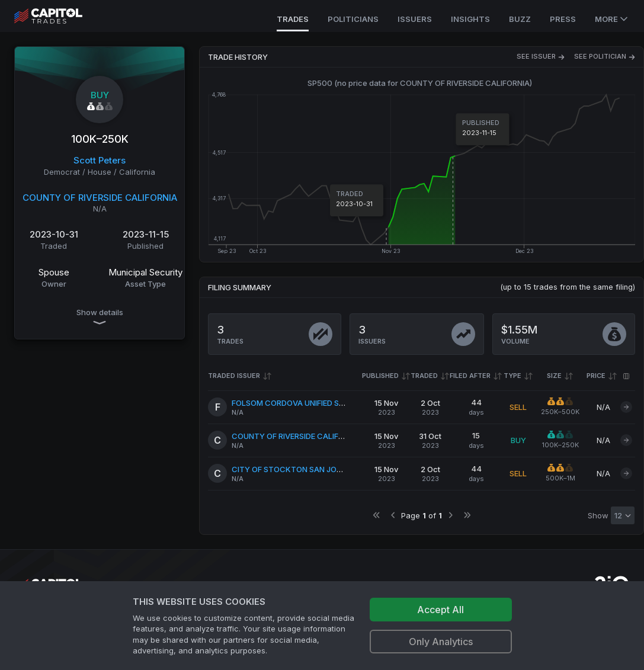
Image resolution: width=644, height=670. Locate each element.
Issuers (415, 19)
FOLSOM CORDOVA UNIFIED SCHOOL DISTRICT (317, 403)
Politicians (353, 19)
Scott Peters (100, 160)
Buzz (520, 19)
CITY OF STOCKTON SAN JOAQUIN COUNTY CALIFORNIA (337, 469)
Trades (293, 19)
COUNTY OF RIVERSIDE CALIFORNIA (100, 198)
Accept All (440, 610)
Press (563, 19)
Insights (470, 19)
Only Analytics (441, 642)
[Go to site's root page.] (61, 16)
